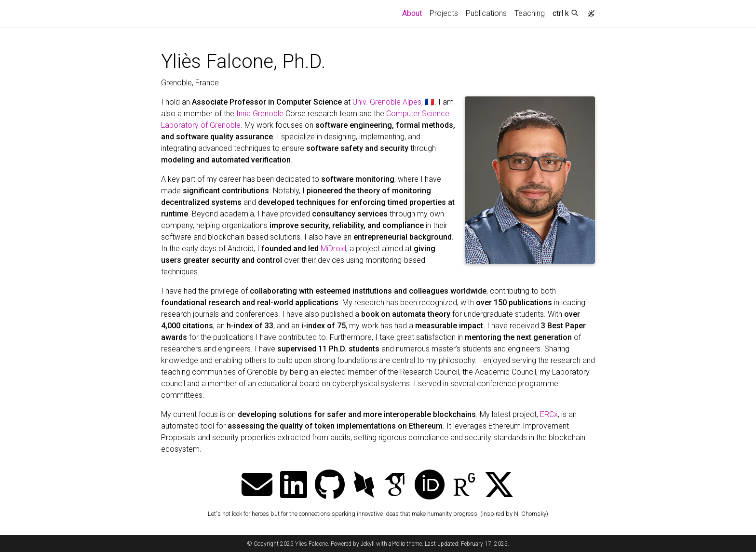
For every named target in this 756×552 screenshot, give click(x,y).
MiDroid (333, 249)
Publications (486, 13)
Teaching (530, 13)
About (414, 13)
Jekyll (368, 544)
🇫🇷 (430, 102)
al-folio (397, 544)
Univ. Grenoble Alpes (387, 102)
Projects (444, 13)
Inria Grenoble (260, 114)
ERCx (549, 414)
